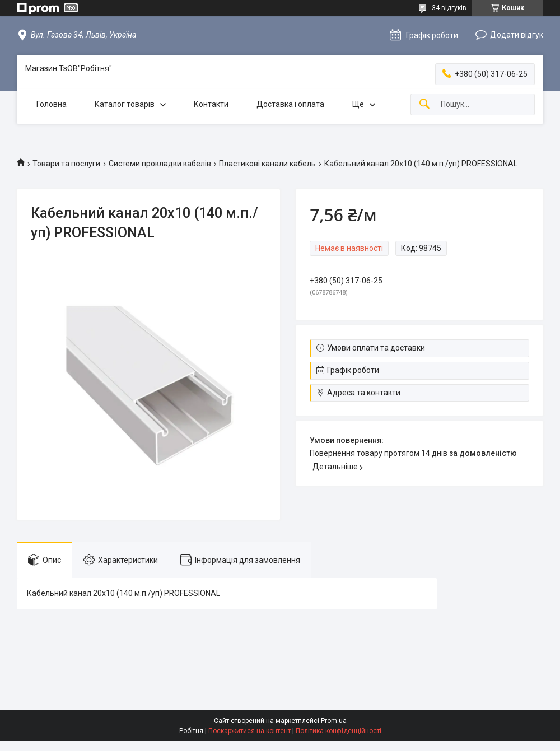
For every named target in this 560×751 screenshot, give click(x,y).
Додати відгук (517, 35)
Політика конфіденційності (339, 731)
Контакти (211, 104)
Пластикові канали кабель (267, 164)
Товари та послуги (66, 164)
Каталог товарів (125, 104)
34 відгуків (449, 8)
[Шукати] (424, 104)
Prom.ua (334, 721)
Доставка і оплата (290, 104)
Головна (52, 104)
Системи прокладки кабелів (160, 164)
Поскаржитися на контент (249, 731)
